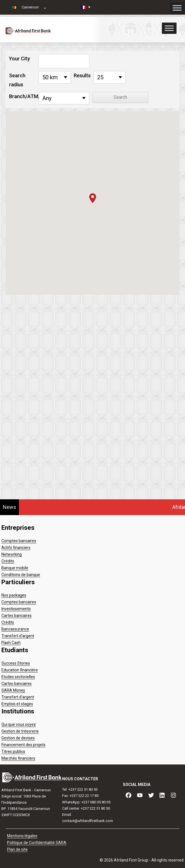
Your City (19, 59)
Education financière (20, 670)
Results (82, 75)
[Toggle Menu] (169, 28)
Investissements (16, 609)
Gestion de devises (18, 738)
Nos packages (14, 595)
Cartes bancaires (17, 616)
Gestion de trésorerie (20, 731)
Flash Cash (11, 643)
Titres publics (13, 751)
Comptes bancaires (19, 541)
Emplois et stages (17, 704)
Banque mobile (15, 568)
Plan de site (17, 849)
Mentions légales (22, 836)
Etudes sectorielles (18, 677)
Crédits (8, 561)
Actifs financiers (16, 548)
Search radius (17, 80)
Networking (12, 554)
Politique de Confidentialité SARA (37, 843)
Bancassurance (15, 629)
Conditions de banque (21, 575)
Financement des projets (23, 745)
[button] (93, 198)
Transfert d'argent (18, 636)
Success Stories (16, 663)
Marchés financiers (18, 758)
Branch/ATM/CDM (22, 96)
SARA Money (13, 690)
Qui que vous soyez (19, 724)
